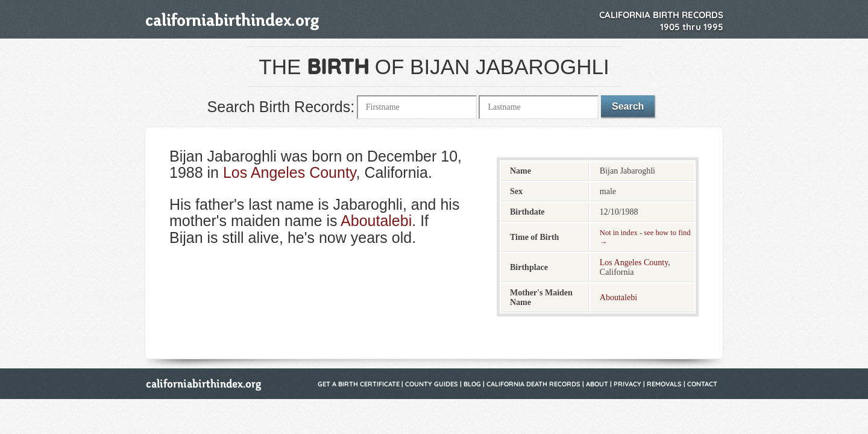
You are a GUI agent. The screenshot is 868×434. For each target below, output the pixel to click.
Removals (664, 384)
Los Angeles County (290, 172)
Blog (472, 384)
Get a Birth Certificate (359, 384)
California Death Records (533, 384)
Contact (702, 384)
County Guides (432, 384)
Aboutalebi (376, 221)
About (597, 384)
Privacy (627, 384)
